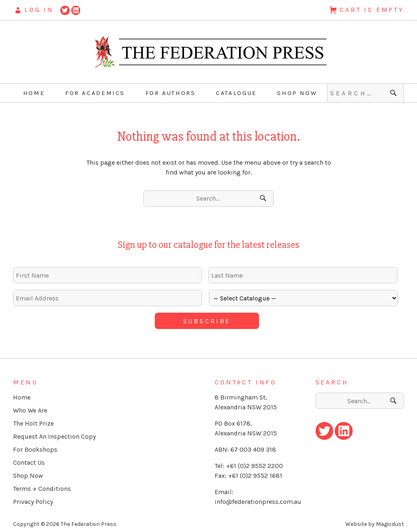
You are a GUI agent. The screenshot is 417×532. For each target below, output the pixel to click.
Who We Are (30, 407)
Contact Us (29, 460)
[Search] (394, 93)
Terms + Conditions (42, 486)
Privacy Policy (33, 499)
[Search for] (365, 93)
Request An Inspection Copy (54, 434)
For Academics (95, 93)
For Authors (171, 93)
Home (34, 93)
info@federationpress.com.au (258, 499)
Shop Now (297, 93)
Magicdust (390, 521)
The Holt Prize (33, 421)
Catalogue (236, 93)
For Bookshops (35, 447)
